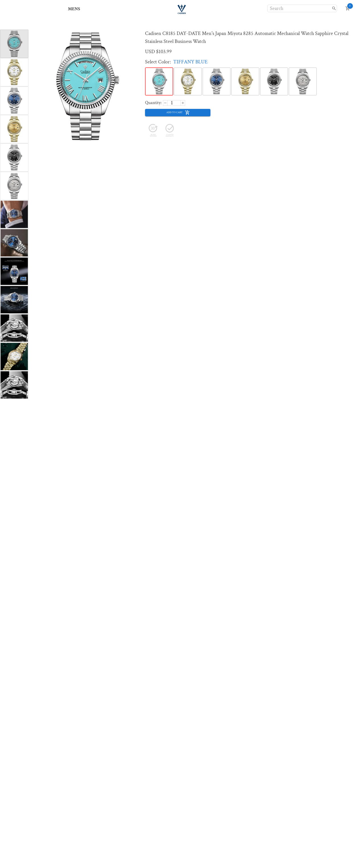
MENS (74, 9)
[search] (334, 8)
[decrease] (183, 103)
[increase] (165, 103)
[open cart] (348, 8)
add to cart (178, 113)
